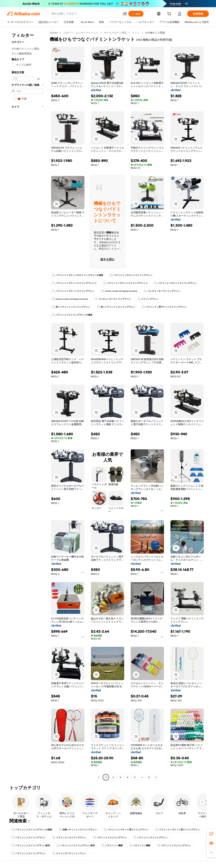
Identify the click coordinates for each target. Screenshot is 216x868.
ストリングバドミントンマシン (69, 853)
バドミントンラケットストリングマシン (131, 275)
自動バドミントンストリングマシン (78, 830)
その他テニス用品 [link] (155, 33)
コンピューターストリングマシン (162, 291)
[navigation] (27, 405)
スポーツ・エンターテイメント (81, 33)
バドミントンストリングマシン (29, 838)
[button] (125, 14)
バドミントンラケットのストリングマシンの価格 (78, 275)
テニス (136, 33)
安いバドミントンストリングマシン (71, 307)
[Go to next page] (156, 777)
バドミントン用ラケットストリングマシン (164, 307)
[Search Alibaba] (86, 14)
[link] (211, 834)
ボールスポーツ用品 (115, 33)
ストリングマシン (148, 299)
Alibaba (54, 33)
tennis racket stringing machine (119, 291)
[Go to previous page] (99, 777)
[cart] (170, 14)
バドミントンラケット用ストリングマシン (126, 830)
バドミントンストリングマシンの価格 (72, 315)
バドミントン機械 (112, 845)
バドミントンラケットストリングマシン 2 (74, 283)
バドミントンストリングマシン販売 (31, 845)
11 (149, 777)
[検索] (136, 14)
